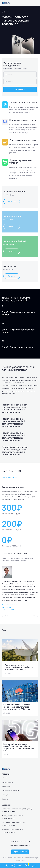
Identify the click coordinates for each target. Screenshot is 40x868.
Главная (4, 778)
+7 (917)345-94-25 (8, 825)
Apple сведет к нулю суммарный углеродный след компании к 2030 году (19, 667)
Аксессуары (6, 795)
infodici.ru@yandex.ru (22, 845)
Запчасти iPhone (7, 782)
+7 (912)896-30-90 (8, 832)
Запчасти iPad (6, 786)
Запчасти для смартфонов (10, 791)
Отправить (20, 89)
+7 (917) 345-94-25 (24, 842)
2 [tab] (24, 616)
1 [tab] (16, 616)
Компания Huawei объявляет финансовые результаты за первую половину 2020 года (17, 707)
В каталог (12, 202)
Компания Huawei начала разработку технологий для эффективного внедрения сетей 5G (19, 747)
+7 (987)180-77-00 (8, 811)
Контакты (5, 799)
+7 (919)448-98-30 (8, 818)
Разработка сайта (27, 858)
